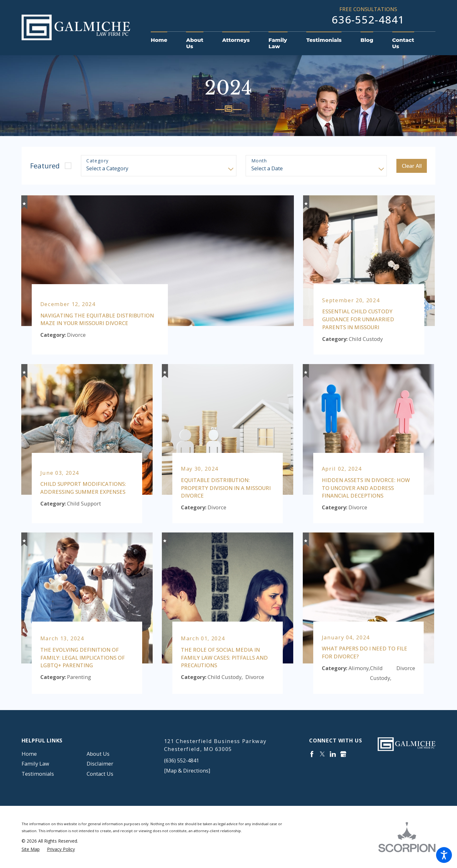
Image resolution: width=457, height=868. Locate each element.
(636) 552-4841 (182, 760)
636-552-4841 (368, 20)
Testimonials (38, 774)
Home (29, 754)
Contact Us (100, 774)
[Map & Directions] (187, 770)
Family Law (35, 764)
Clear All (412, 166)
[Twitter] (322, 754)
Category (97, 161)
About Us (98, 754)
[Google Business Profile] (343, 754)
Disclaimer (100, 764)
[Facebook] (312, 754)
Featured (45, 166)
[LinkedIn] (333, 754)
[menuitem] (164, 40)
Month (259, 161)
